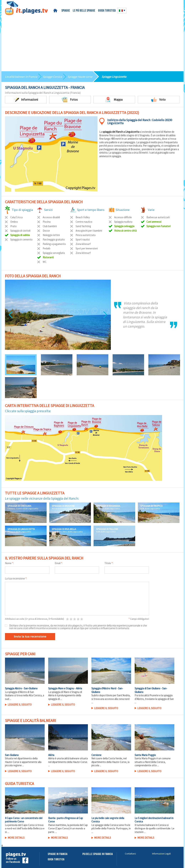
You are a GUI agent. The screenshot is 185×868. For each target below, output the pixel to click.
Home (56, 11)
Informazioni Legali (161, 854)
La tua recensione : (16, 578)
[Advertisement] (92, 42)
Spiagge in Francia (58, 854)
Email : (59, 563)
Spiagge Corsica (52, 77)
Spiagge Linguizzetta (114, 77)
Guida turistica (107, 11)
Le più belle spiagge (84, 11)
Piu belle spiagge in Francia (98, 854)
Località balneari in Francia (21, 77)
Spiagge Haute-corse (80, 77)
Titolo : (109, 563)
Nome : (9, 563)
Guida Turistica (56, 860)
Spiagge (66, 11)
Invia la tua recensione (30, 637)
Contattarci (130, 854)
